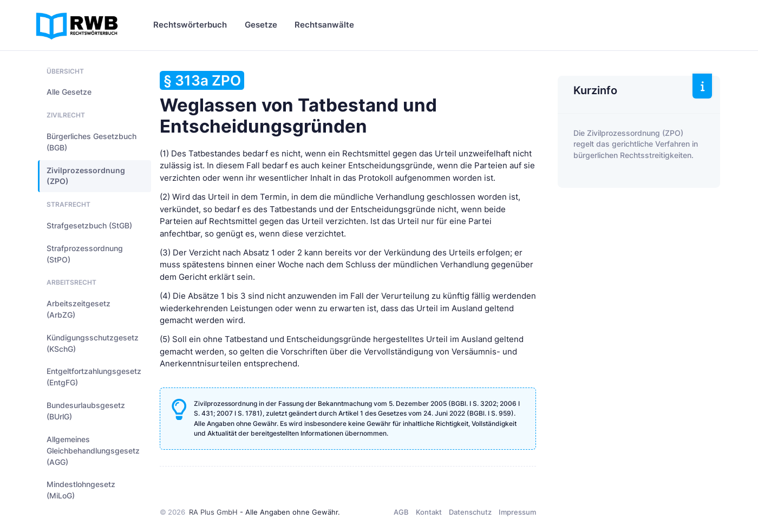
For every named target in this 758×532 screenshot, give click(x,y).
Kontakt (429, 512)
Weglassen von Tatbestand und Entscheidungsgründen (298, 104)
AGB (401, 512)
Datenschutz (470, 512)
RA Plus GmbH (213, 512)
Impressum (517, 512)
